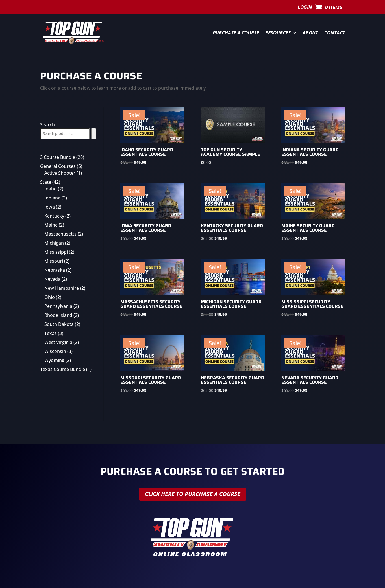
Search (47, 125)
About (310, 33)
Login (305, 8)
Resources (278, 33)
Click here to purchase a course (193, 494)
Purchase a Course (236, 33)
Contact (335, 33)
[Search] (94, 134)
